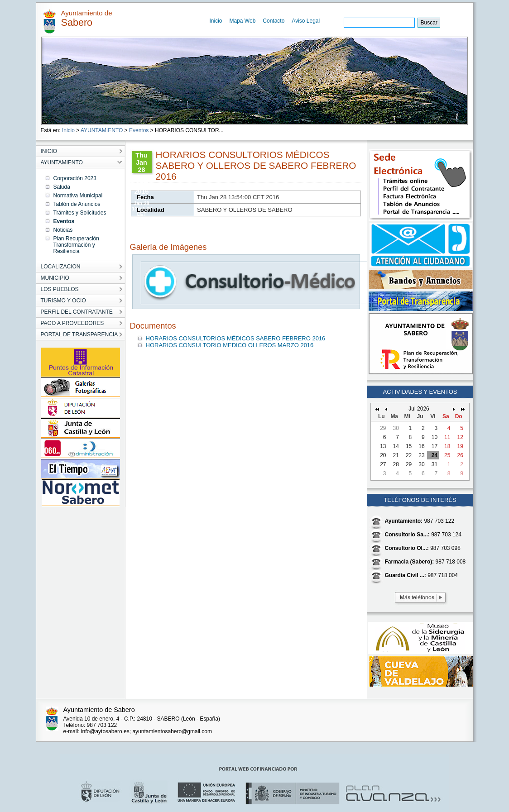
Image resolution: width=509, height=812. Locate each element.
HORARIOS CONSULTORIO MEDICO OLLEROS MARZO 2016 (230, 345)
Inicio (216, 21)
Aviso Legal (306, 21)
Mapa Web (243, 21)
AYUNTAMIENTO (102, 130)
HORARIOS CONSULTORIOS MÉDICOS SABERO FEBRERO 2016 (236, 338)
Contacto (274, 21)
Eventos (139, 130)
